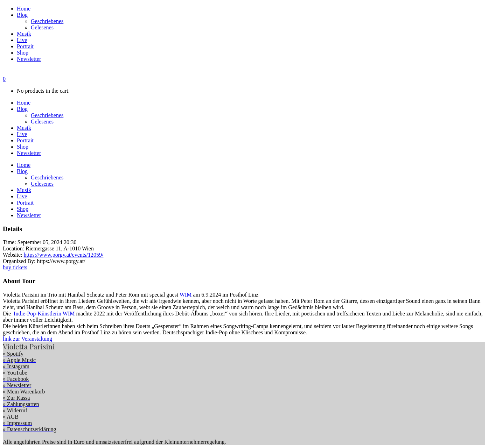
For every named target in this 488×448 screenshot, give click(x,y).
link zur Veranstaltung (27, 339)
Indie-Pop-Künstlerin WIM (44, 314)
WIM (186, 295)
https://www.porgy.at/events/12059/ (64, 255)
